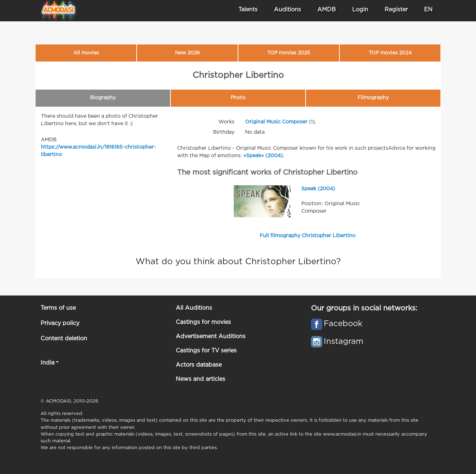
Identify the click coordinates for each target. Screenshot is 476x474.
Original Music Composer (276, 122)
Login (360, 10)
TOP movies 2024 (390, 53)
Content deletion (64, 339)
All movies (86, 53)
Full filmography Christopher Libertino (308, 236)
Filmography (373, 98)
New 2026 (187, 53)
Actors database (199, 365)
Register (396, 10)
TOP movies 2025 (289, 53)
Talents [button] (248, 10)
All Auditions (194, 308)
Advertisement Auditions (211, 337)
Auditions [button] (287, 10)
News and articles (200, 379)
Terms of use (58, 308)
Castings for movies (203, 322)
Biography (103, 98)
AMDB (327, 10)
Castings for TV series (206, 351)
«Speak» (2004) (263, 156)
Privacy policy (60, 323)
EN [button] (428, 10)
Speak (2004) (318, 189)
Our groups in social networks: (364, 308)
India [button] (47, 363)
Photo (238, 98)
